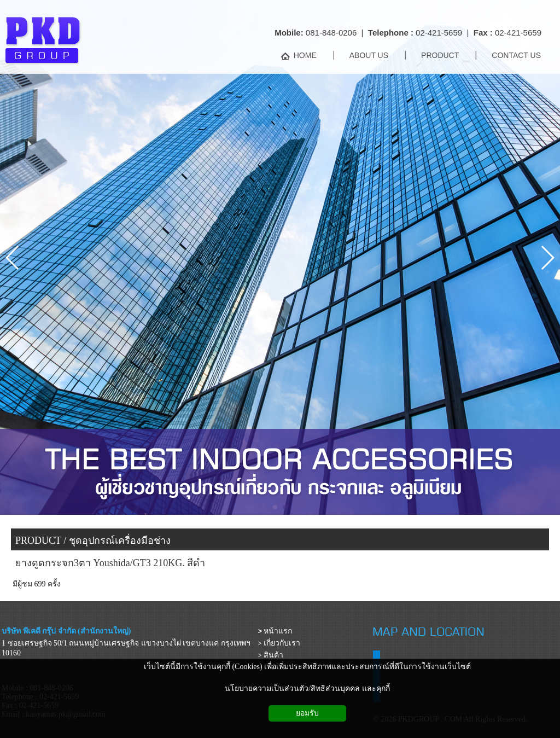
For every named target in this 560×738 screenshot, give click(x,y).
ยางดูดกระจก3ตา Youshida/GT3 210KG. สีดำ (110, 563)
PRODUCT (38, 541)
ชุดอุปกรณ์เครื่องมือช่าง (120, 541)
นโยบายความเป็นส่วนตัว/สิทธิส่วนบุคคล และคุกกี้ (307, 688)
